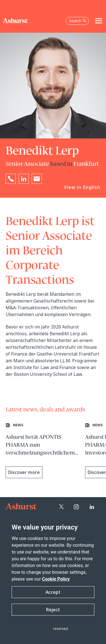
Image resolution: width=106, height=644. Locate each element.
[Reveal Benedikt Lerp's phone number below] (11, 179)
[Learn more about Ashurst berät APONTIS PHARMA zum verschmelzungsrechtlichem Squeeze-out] (43, 451)
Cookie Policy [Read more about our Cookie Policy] (56, 579)
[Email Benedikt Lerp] (37, 179)
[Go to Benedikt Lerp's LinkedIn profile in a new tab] (24, 179)
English (92, 187)
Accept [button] (53, 592)
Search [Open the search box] (78, 21)
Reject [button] (53, 610)
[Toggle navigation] (99, 21)
